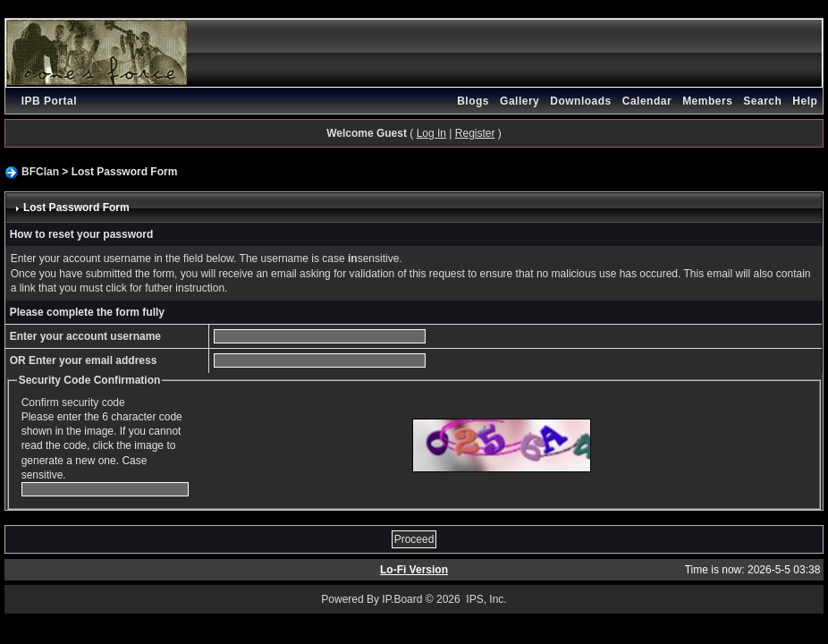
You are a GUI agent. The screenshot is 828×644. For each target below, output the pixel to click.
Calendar (647, 101)
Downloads (581, 101)
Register (475, 133)
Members (707, 101)
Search (762, 101)
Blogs (473, 101)
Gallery (520, 101)
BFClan (40, 172)
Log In (431, 133)
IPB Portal (49, 101)
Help (805, 101)
